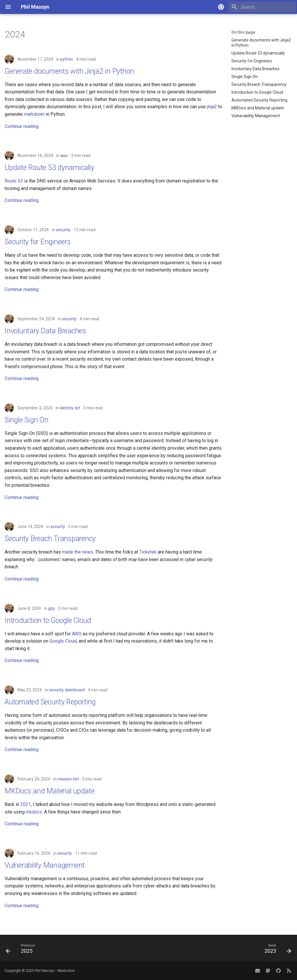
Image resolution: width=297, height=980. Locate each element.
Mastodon (66, 971)
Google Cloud (63, 641)
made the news (78, 552)
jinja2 (212, 107)
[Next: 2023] (276, 950)
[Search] (262, 7)
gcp (51, 608)
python (67, 59)
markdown (34, 114)
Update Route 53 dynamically (49, 168)
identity (66, 408)
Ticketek (148, 552)
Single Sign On (27, 420)
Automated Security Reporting (50, 702)
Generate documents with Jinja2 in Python (69, 71)
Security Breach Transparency (50, 539)
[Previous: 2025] (22, 950)
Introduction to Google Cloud (48, 620)
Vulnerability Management (45, 865)
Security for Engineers (38, 242)
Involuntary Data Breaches (45, 331)
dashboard (75, 690)
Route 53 (14, 181)
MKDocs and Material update (50, 791)
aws (64, 156)
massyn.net (68, 779)
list (77, 408)
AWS (77, 634)
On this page (243, 32)
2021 (26, 804)
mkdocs (34, 812)
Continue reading (22, 126)
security (63, 230)
